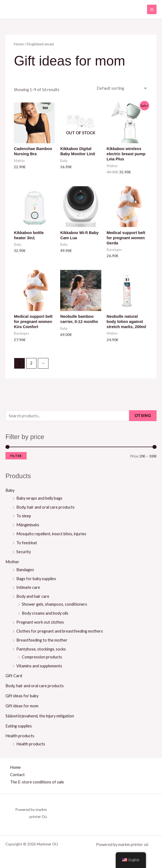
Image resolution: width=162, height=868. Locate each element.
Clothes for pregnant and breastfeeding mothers (60, 631)
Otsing (143, 416)
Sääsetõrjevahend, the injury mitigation (40, 716)
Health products (20, 736)
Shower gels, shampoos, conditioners (54, 604)
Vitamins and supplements (39, 666)
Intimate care (28, 587)
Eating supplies (19, 726)
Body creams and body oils (45, 613)
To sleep (24, 516)
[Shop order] (121, 88)
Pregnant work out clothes (40, 622)
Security (24, 552)
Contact (17, 775)
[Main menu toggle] (152, 9)
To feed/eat (27, 543)
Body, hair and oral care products (45, 507)
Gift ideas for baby (22, 696)
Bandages (25, 570)
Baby (10, 490)
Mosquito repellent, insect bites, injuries (51, 534)
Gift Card (14, 676)
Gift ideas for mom (22, 706)
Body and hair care (33, 596)
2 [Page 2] (31, 363)
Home (19, 44)
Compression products (42, 657)
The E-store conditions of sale (37, 782)
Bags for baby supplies (36, 579)
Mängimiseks (28, 525)
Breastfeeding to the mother (42, 640)
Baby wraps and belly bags (39, 498)
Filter (16, 456)
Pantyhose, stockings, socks (41, 649)
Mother (12, 562)
